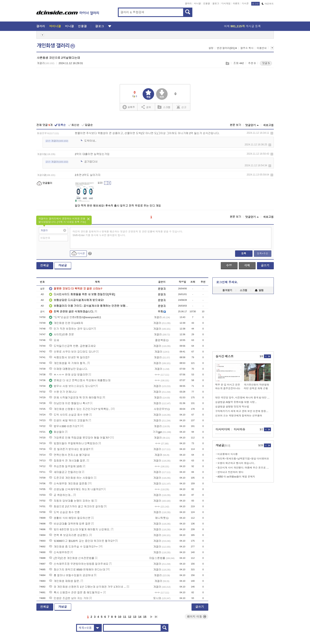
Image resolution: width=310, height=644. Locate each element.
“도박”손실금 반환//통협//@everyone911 (75, 317)
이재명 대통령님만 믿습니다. (68, 369)
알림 (259, 290)
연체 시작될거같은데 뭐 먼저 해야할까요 (75, 398)
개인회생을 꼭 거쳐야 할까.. (68, 363)
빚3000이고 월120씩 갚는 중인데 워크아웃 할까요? (82, 541)
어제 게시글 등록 (242, 26)
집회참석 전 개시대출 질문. (67, 461)
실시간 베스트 (225, 356)
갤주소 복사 (247, 48)
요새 (54, 340)
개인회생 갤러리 (56, 46)
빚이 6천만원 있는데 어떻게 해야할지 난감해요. (80, 529)
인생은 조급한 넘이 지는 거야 (69, 598)
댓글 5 (266, 63)
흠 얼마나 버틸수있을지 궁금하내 (71, 575)
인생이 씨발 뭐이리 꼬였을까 (68, 420)
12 (130, 617)
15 (145, 617)
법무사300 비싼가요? (64, 426)
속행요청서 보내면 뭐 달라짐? (69, 357)
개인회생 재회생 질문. (64, 581)
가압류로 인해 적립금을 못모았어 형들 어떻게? (79, 438)
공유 (146, 107)
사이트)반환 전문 (61, 334)
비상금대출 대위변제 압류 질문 (70, 524)
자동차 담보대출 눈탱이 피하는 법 (71, 501)
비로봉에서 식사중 (228, 454)
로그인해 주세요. (227, 282)
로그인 (255, 4)
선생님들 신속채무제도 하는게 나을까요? (76, 489)
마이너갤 (55, 26)
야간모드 (268, 4)
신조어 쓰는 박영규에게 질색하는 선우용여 (239, 416)
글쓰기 (265, 265)
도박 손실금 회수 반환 (64, 512)
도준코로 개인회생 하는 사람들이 (71, 478)
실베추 (129, 107)
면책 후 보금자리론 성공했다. (69, 535)
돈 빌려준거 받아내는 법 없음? (70, 449)
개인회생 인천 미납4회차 (66, 323)
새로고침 (268, 125)
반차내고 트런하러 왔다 (231, 472)
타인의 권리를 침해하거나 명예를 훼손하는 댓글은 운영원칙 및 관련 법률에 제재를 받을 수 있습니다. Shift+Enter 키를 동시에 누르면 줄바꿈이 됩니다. (128, 233)
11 (125, 617)
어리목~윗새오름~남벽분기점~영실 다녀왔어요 (243, 459)
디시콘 (245, 3)
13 (135, 617)
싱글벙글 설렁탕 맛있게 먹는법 (232, 407)
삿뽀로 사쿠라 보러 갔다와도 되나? (72, 352)
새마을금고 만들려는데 (65, 472)
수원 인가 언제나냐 (63, 392)
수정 (229, 265)
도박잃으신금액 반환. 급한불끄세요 (72, 346)
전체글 (45, 265)
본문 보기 (236, 125)
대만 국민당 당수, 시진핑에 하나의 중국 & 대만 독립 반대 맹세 (243, 398)
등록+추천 (262, 254)
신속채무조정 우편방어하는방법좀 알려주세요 (79, 564)
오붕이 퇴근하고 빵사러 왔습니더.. (236, 463)
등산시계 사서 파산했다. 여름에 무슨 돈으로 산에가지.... (244, 468)
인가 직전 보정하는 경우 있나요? (71, 329)
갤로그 (216, 3)
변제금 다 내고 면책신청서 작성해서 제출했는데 (80, 380)
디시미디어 (223, 429)
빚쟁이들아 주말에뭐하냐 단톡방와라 (73, 443)
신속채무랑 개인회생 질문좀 (68, 484)
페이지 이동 (197, 617)
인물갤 (207, 3)
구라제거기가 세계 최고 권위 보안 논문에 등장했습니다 (243, 411)
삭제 (272, 133)
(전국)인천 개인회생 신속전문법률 (72, 558)
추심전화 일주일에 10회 (66, 466)
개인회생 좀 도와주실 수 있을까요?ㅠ (74, 547)
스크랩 (227, 63)
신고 (181, 107)
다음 (151, 617)
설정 (211, 48)
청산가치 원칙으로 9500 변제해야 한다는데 (77, 570)
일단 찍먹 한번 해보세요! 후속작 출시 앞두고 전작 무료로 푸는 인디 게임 (118, 206)
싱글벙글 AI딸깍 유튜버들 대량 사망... (236, 402)
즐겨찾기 (227, 290)
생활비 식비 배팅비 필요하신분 (70, 518)
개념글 (63, 265)
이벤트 (236, 3)
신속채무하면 (59, 552)
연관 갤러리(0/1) (227, 48)
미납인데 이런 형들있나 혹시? (69, 403)
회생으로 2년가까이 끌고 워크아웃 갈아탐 (76, 506)
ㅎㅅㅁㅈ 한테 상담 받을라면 (68, 375)
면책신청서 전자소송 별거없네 (69, 455)
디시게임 (226, 3)
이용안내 (262, 48)
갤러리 (188, 3)
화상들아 (57, 432)
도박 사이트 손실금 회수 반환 (69, 415)
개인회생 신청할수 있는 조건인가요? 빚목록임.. (80, 409)
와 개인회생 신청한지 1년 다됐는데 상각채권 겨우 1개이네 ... (87, 587)
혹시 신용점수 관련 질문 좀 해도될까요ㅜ (76, 593)
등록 (244, 254)
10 (120, 617)
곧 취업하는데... (61, 495)
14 (140, 617)
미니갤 (197, 3)
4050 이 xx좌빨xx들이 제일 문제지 (236, 477)
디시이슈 (240, 429)
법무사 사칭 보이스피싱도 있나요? (72, 386)
